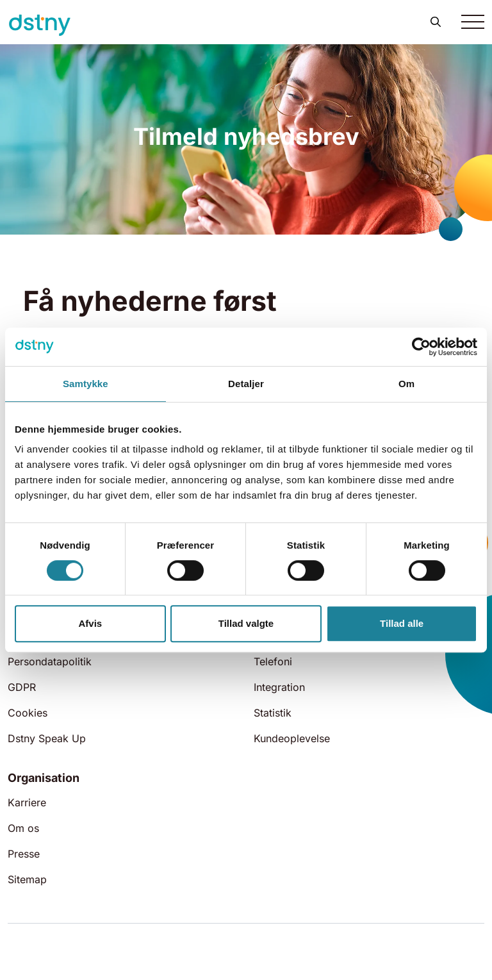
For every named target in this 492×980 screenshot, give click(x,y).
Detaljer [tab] (246, 384)
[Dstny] (40, 25)
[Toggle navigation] (473, 22)
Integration (279, 687)
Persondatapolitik (50, 661)
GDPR (22, 687)
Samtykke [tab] (86, 384)
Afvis (90, 623)
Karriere (27, 802)
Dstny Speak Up (47, 738)
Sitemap (27, 879)
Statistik (273, 713)
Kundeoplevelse (292, 738)
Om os (23, 828)
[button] (436, 22)
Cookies (28, 713)
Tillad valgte (246, 623)
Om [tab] (406, 384)
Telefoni (273, 661)
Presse (24, 854)
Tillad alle (402, 623)
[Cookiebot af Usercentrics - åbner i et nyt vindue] (421, 347)
